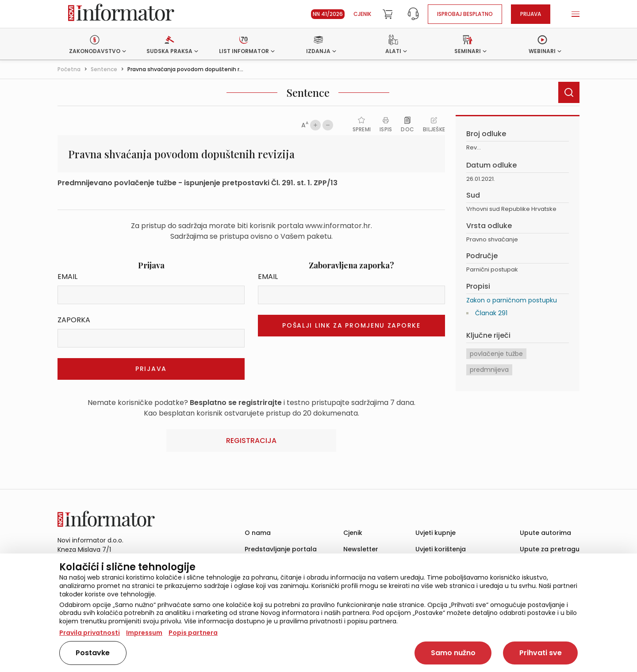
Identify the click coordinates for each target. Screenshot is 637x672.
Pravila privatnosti (90, 633)
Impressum (144, 633)
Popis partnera (193, 633)
